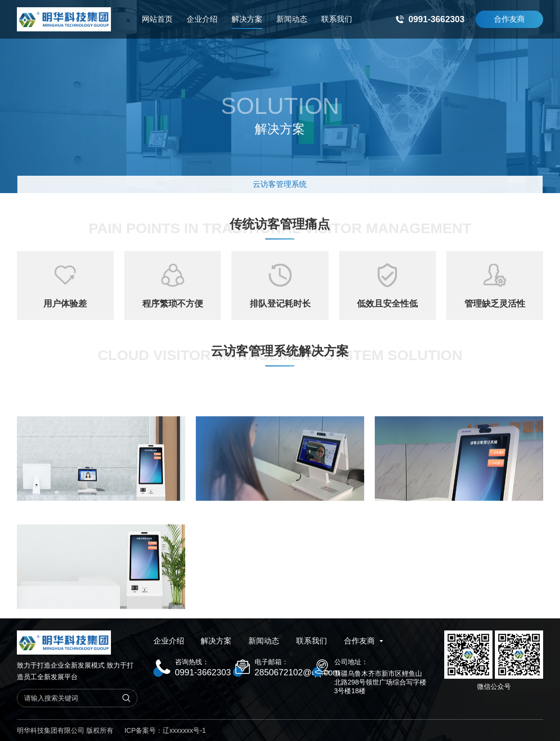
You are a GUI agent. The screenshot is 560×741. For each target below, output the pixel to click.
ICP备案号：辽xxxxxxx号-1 (165, 730)
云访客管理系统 (280, 184)
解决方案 (247, 22)
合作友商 (509, 19)
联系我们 (337, 19)
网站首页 (157, 19)
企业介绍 (202, 19)
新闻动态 (292, 19)
